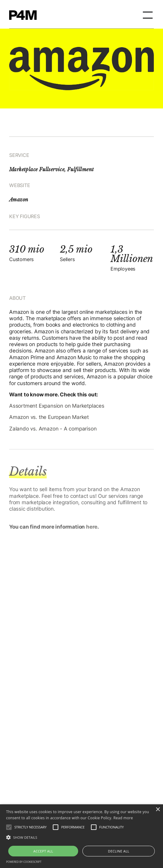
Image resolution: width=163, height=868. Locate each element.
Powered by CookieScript (24, 862)
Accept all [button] (43, 851)
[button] (148, 14)
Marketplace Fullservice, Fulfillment (51, 169)
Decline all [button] (119, 851)
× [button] (158, 810)
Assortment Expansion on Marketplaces (57, 406)
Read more (123, 818)
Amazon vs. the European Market (49, 417)
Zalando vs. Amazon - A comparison (53, 429)
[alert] (81, 836)
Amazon (19, 200)
